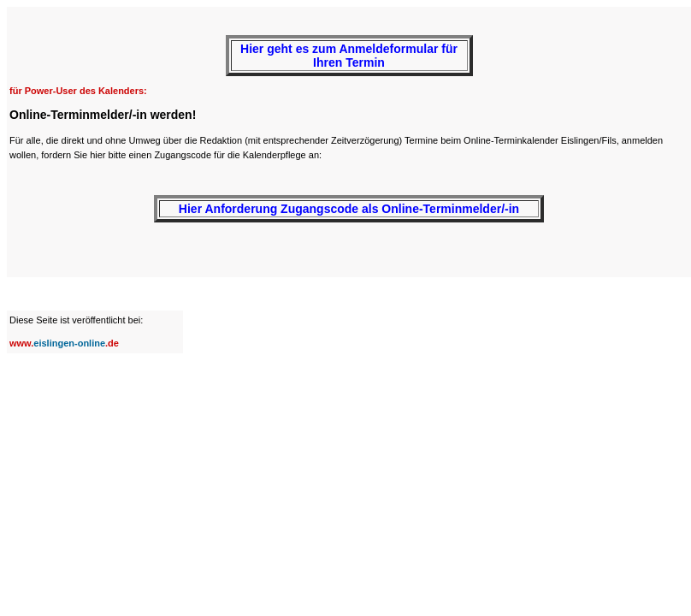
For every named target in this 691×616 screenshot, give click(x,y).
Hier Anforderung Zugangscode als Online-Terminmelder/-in (349, 209)
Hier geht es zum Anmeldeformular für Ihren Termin (349, 56)
